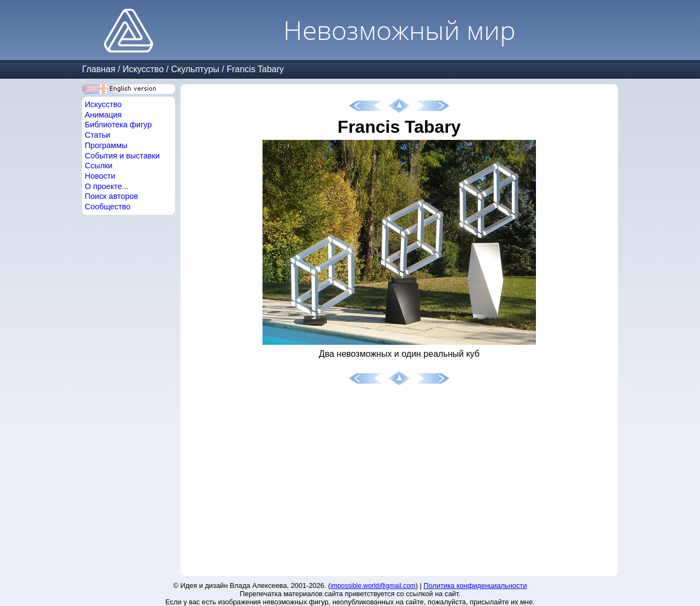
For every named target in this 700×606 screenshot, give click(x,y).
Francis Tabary (255, 69)
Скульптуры (195, 69)
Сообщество (108, 207)
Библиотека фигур (118, 125)
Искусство (143, 69)
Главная (99, 69)
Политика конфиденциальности (476, 586)
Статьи (98, 135)
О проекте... (107, 186)
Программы (106, 145)
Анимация (103, 115)
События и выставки (122, 156)
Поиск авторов (111, 196)
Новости (100, 176)
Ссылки (99, 166)
